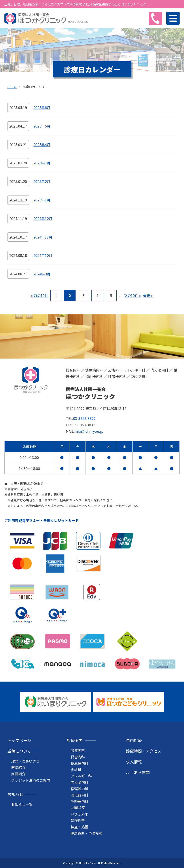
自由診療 (134, 740)
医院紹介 (18, 767)
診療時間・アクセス (144, 751)
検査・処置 (80, 827)
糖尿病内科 (80, 763)
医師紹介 (18, 774)
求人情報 (134, 762)
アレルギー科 (81, 776)
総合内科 (78, 757)
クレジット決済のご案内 (31, 780)
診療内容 (78, 750)
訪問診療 (78, 808)
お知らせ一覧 (22, 804)
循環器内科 (80, 789)
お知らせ (15, 794)
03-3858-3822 (84, 418)
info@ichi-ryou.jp (89, 431)
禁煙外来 (78, 820)
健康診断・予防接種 (87, 833)
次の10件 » (132, 295)
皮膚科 (76, 770)
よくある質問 (138, 772)
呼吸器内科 (80, 801)
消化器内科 (80, 795)
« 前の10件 (40, 295)
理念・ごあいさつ (25, 761)
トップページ (19, 740)
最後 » (148, 295)
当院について (19, 751)
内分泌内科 (80, 782)
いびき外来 (80, 814)
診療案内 (75, 740)
